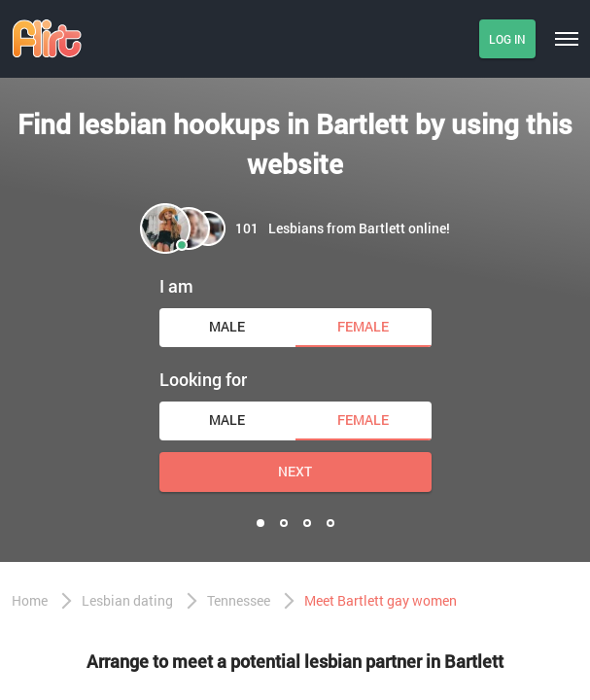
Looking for (203, 379)
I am (176, 286)
